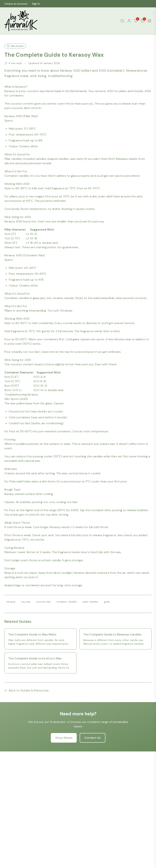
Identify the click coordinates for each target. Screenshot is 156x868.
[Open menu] (149, 21)
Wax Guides (15, 46)
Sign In (36, 4)
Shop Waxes (64, 738)
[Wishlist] (136, 21)
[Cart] (143, 21)
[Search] (122, 21)
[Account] (129, 21)
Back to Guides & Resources (26, 690)
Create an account (16, 4)
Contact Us (93, 738)
